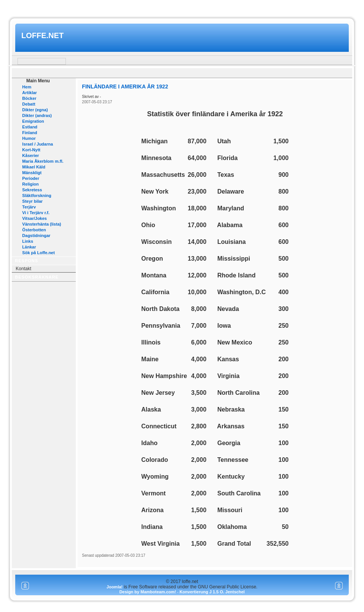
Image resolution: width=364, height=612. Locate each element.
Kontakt (23, 269)
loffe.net (42, 35)
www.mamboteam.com (182, 7)
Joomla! (115, 587)
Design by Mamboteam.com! (148, 592)
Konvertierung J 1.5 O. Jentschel (212, 592)
